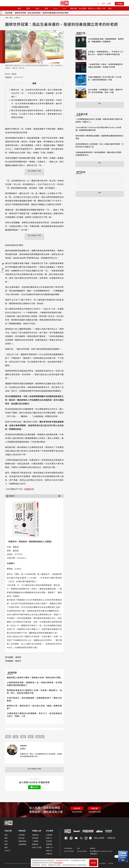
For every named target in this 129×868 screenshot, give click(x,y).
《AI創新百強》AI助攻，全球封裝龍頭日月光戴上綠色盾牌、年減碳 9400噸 (106, 66)
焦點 (6, 835)
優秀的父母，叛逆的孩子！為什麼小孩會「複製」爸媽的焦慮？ (34, 707)
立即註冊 (77, 808)
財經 (6, 841)
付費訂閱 (94, 808)
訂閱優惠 (119, 4)
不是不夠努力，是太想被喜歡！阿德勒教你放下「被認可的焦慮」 (34, 699)
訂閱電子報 (111, 838)
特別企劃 (21, 838)
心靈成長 (17, 18)
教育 (31, 737)
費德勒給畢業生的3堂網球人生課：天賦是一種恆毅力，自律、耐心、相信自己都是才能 (34, 691)
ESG (64, 8)
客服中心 (49, 838)
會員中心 (49, 851)
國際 (6, 838)
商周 (7, 18)
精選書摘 (8, 77)
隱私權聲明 (103, 863)
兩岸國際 (35, 838)
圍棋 (8, 737)
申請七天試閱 (37, 847)
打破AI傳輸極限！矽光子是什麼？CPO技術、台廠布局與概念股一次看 (105, 78)
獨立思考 (40, 737)
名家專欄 (21, 835)
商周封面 (35, 835)
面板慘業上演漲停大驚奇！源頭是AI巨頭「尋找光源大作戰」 (35, 677)
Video (55, 8)
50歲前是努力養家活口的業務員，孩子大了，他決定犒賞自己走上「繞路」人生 (34, 715)
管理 (6, 844)
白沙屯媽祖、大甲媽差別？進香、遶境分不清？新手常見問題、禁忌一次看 (106, 91)
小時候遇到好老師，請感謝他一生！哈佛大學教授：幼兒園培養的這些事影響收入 (34, 684)
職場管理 (35, 844)
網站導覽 (111, 863)
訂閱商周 (49, 835)
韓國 (23, 737)
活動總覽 (49, 844)
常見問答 (49, 841)
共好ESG (8, 851)
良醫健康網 (22, 844)
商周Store (92, 8)
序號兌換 (49, 854)
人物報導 (35, 841)
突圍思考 (29, 489)
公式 (16, 737)
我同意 (93, 863)
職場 (11, 18)
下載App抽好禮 (99, 838)
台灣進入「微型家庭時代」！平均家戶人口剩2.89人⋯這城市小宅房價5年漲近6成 (106, 53)
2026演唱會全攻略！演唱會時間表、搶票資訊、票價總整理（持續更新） (106, 40)
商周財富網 (22, 841)
